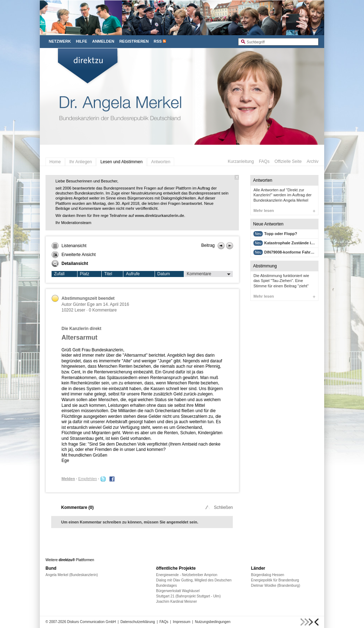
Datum (164, 274)
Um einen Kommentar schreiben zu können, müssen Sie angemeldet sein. (130, 522)
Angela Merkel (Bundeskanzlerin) (72, 575)
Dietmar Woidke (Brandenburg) (275, 586)
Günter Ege (84, 304)
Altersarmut (79, 337)
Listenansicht (69, 246)
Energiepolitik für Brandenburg (275, 580)
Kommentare (208, 274)
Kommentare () (77, 507)
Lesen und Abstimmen (121, 162)
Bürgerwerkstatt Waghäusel (178, 591)
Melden (68, 479)
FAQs (264, 161)
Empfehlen (88, 479)
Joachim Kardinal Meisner (176, 602)
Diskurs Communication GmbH (92, 622)
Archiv (313, 161)
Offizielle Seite (288, 161)
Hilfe (81, 41)
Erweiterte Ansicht (74, 255)
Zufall (59, 274)
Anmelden (103, 41)
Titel (108, 274)
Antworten (161, 162)
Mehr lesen (284, 211)
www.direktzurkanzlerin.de (160, 215)
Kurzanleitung (241, 161)
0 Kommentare (103, 310)
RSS (158, 41)
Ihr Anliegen (81, 162)
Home (55, 162)
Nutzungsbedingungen (213, 622)
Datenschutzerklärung (138, 622)
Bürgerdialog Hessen (267, 575)
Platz (85, 274)
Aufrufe (133, 274)
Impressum (181, 622)
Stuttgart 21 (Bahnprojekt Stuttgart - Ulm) (188, 596)
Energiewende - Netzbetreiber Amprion (187, 575)
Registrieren (134, 41)
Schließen (218, 507)
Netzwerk (60, 41)
